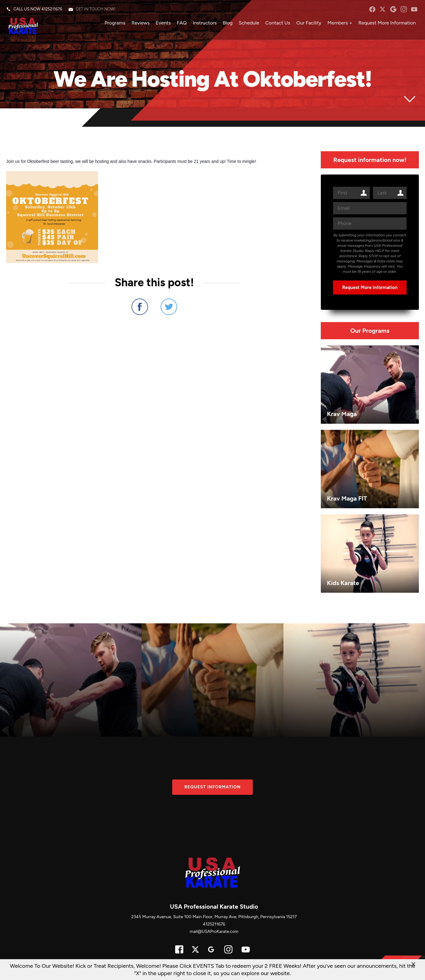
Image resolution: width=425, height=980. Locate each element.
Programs (115, 23)
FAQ (182, 23)
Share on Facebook (140, 307)
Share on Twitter (169, 307)
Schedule (249, 23)
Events (163, 23)
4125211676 (52, 9)
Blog (228, 23)
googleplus (393, 9)
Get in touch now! (96, 9)
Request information (213, 787)
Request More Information (387, 23)
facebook (372, 9)
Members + (340, 23)
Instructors (205, 23)
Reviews (140, 23)
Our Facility (309, 23)
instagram (404, 9)
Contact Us (278, 23)
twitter (383, 9)
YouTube (414, 9)
